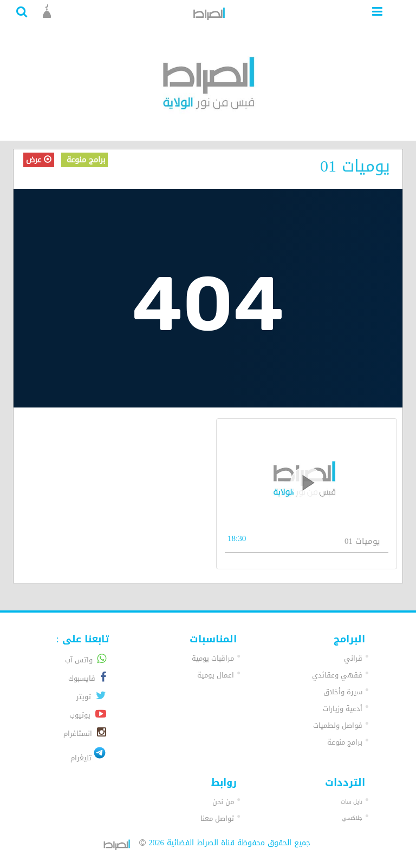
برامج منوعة (84, 160)
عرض (39, 160)
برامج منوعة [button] (345, 742)
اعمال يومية (216, 675)
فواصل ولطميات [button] (338, 725)
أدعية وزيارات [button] (343, 709)
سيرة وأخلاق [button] (343, 692)
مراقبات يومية (213, 658)
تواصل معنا (217, 818)
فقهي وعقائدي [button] (337, 675)
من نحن (223, 802)
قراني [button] (353, 658)
